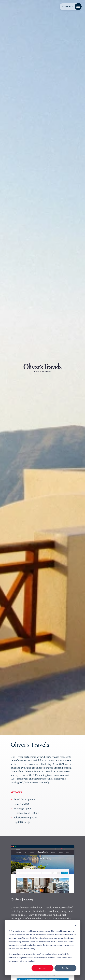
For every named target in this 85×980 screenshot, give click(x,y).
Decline (66, 968)
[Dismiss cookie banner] (75, 926)
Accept (42, 968)
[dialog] (42, 948)
